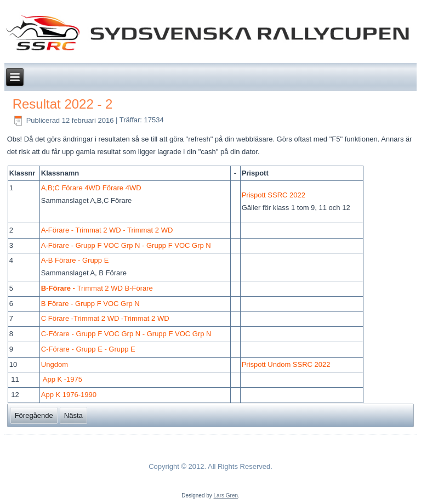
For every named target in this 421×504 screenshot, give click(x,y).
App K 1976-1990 (69, 395)
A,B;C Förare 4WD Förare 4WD (91, 188)
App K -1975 (62, 379)
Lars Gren (226, 495)
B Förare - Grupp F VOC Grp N (90, 304)
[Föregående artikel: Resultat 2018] (34, 415)
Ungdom (55, 364)
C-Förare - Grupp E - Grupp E (88, 349)
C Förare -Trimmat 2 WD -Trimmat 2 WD (105, 318)
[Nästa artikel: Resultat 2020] (73, 415)
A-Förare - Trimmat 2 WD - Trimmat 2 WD (107, 230)
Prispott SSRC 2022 (274, 195)
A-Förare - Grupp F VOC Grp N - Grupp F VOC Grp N (126, 245)
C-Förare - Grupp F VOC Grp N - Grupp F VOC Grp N (126, 334)
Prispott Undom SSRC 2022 (286, 364)
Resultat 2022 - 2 (63, 104)
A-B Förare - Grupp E (75, 260)
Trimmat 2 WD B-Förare (97, 288)
